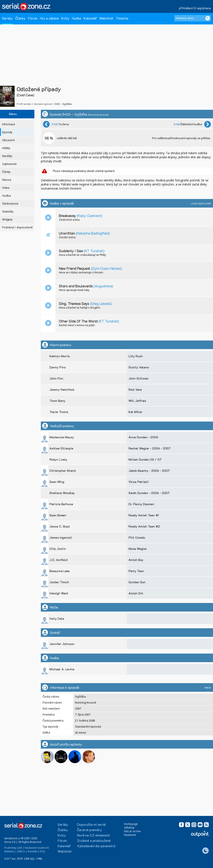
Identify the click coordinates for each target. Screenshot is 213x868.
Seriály (7, 18)
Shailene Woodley (62, 493)
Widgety (7, 219)
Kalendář (90, 18)
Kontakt (32, 851)
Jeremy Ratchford (62, 390)
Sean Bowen (58, 515)
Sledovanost (10, 204)
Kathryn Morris (60, 356)
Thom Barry (57, 401)
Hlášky (6, 148)
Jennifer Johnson (62, 644)
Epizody (7, 132)
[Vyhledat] (208, 18)
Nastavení (130, 835)
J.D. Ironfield (58, 560)
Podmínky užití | (14, 848)
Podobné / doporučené (17, 227)
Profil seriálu (24, 104)
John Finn (56, 378)
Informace (9, 124)
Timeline (122, 18)
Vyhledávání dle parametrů (96, 846)
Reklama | (11, 851)
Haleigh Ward (59, 593)
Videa (6, 188)
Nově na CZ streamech (93, 835)
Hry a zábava (49, 18)
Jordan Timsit (59, 582)
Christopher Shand (63, 471)
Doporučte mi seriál (91, 824)
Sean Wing (57, 482)
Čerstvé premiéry (89, 830)
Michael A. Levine (62, 669)
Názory (7, 180)
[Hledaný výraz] (193, 18)
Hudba (77, 18)
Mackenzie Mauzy (62, 437)
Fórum (33, 18)
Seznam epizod (43, 104)
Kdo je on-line (132, 831)
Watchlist (106, 18)
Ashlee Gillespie (61, 448)
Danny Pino (58, 367)
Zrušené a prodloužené (94, 840)
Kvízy (65, 18)
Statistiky (8, 212)
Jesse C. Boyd (60, 526)
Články (20, 18)
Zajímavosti (9, 164)
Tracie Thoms (59, 412)
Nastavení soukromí (37, 848)
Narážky (7, 156)
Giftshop (129, 828)
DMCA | (22, 851)
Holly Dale (57, 619)
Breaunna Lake (60, 571)
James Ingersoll (61, 537)
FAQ (42, 851)
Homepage (131, 824)
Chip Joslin (58, 549)
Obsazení (8, 140)
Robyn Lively (58, 459)
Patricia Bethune (61, 504)
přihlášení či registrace (195, 8)
